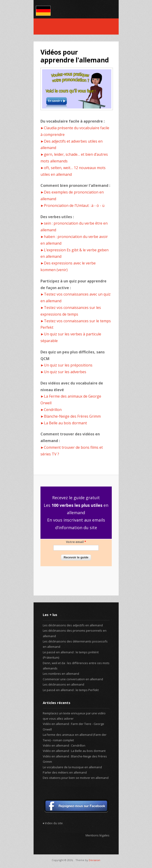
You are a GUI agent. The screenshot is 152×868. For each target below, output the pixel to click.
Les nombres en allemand (61, 674)
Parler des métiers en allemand (65, 772)
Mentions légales (98, 835)
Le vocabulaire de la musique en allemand (72, 767)
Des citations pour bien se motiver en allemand (76, 778)
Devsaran (95, 860)
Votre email (76, 542)
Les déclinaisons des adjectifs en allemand (73, 625)
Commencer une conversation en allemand (73, 679)
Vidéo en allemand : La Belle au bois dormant (74, 751)
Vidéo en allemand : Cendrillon (64, 745)
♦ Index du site (53, 823)
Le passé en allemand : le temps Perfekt (71, 690)
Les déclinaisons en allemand (63, 684)
